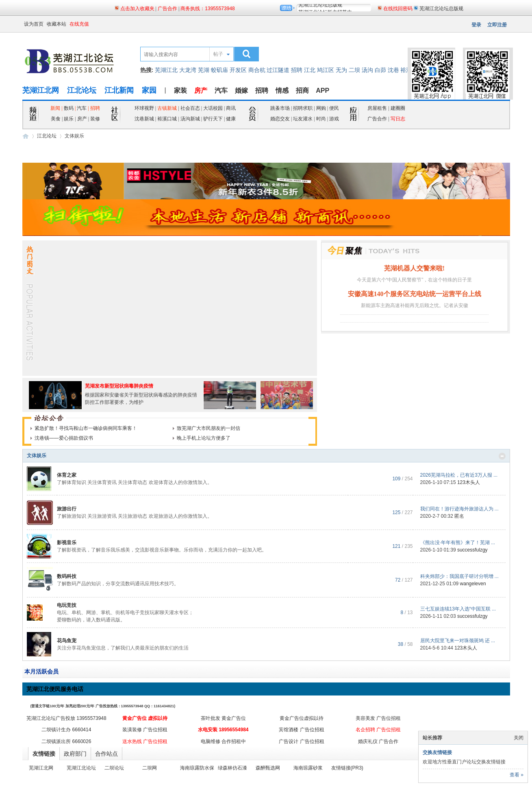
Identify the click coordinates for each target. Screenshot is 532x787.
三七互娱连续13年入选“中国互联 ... (458, 609)
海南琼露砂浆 (308, 768)
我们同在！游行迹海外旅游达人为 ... (459, 509)
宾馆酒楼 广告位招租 (301, 730)
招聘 (297, 70)
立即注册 (497, 25)
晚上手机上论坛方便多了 (204, 438)
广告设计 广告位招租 (301, 741)
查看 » (517, 775)
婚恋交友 (280, 119)
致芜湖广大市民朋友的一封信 (208, 428)
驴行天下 (213, 119)
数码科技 (67, 576)
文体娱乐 (37, 456)
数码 (69, 108)
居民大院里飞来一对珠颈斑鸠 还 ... (458, 641)
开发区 (238, 70)
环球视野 (144, 108)
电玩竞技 (67, 605)
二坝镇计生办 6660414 (66, 730)
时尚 (321, 119)
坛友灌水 (303, 119)
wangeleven (473, 584)
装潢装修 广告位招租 (145, 730)
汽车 (221, 90)
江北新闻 (119, 90)
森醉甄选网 (268, 768)
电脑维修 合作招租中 (223, 741)
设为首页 (34, 24)
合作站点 (106, 754)
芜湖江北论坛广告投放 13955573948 (66, 718)
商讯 (231, 108)
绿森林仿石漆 (232, 768)
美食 (56, 119)
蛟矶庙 (219, 70)
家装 (180, 90)
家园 (149, 90)
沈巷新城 (144, 119)
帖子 (218, 54)
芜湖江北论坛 (81, 768)
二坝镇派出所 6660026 (66, 741)
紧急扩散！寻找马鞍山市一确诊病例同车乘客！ (86, 428)
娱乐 (69, 119)
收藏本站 (56, 24)
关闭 (519, 738)
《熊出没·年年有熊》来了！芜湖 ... (458, 543)
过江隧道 (278, 70)
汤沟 (367, 70)
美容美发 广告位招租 (378, 718)
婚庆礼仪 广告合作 (378, 741)
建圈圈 (398, 108)
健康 (231, 119)
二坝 (354, 70)
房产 (83, 119)
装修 (95, 119)
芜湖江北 (166, 70)
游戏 (334, 119)
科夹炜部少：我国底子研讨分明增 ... (459, 576)
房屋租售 (377, 108)
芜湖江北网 (41, 90)
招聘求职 (303, 108)
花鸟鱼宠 (67, 641)
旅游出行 (67, 509)
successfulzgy (472, 550)
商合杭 (257, 70)
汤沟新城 (190, 119)
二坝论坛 (114, 768)
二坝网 (150, 768)
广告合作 (377, 119)
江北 (310, 70)
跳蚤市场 (280, 108)
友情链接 (44, 754)
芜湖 (204, 70)
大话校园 (213, 108)
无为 (341, 70)
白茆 (380, 70)
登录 (476, 25)
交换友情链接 (437, 752)
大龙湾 (188, 70)
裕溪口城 (167, 119)
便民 (334, 108)
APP (322, 90)
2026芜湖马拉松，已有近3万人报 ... (459, 475)
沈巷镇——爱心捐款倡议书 (64, 438)
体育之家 (67, 475)
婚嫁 (241, 90)
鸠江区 (326, 70)
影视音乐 (67, 543)
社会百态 (190, 108)
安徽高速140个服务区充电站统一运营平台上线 (415, 294)
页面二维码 (472, 41)
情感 (282, 90)
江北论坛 (82, 90)
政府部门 (75, 754)
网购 (321, 108)
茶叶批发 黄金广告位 (223, 718)
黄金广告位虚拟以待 (302, 718)
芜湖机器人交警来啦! (414, 268)
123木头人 (469, 482)
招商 (302, 90)
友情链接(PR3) (347, 768)
